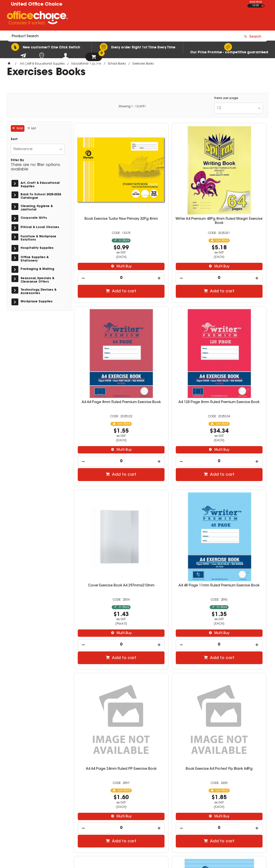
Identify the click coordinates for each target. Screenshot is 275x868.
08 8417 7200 (208, 798)
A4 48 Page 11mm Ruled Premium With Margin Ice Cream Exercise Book (170, 640)
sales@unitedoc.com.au (217, 802)
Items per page (226, 98)
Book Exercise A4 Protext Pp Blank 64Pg (170, 488)
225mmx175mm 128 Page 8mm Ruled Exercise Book (105, 638)
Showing (132, 107)
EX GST (256, 6)
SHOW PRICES (256, 2)
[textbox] (109, 19)
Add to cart (107, 257)
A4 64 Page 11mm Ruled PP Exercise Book (235, 638)
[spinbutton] (105, 244)
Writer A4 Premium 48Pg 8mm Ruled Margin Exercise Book (170, 187)
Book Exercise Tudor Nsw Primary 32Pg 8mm (105, 187)
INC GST (263, 6)
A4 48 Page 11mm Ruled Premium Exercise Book (235, 337)
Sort (14, 139)
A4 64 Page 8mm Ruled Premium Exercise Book (235, 187)
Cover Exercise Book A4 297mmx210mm (170, 337)
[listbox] (239, 108)
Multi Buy (107, 232)
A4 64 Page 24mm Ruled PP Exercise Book (105, 488)
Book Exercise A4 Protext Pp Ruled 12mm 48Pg (236, 488)
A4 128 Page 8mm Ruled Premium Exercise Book (105, 337)
